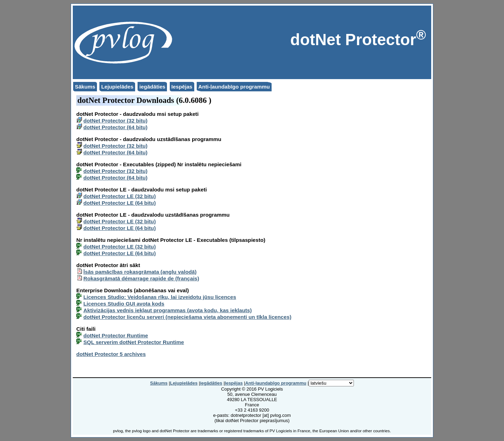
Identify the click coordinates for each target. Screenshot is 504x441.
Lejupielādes (117, 87)
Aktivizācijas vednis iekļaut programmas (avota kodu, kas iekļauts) (167, 310)
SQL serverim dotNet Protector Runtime (134, 342)
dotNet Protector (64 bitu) (115, 127)
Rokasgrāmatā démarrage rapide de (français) (141, 278)
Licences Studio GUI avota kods (124, 304)
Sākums (85, 87)
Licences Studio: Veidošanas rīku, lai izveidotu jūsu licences (160, 297)
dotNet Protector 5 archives (111, 354)
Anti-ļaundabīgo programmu (234, 87)
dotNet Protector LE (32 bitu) (120, 196)
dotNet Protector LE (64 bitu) (120, 203)
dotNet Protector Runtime (116, 335)
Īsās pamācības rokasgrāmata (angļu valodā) (140, 272)
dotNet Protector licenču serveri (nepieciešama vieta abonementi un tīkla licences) (187, 317)
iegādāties (152, 87)
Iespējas (182, 87)
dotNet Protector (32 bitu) (115, 121)
